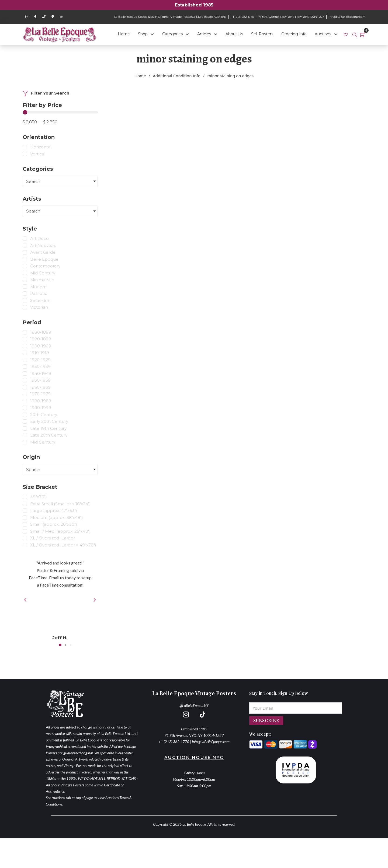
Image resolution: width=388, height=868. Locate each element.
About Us (234, 34)
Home (124, 34)
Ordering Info (294, 34)
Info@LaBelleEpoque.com (211, 742)
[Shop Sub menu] (152, 34)
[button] (60, 645)
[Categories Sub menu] (187, 34)
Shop (143, 34)
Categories (172, 34)
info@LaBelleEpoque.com (347, 17)
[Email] (296, 708)
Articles (204, 34)
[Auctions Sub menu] (336, 34)
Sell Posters (262, 34)
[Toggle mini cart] (363, 34)
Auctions (323, 34)
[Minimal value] (60, 112)
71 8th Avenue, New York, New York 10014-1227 (291, 17)
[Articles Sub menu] (216, 34)
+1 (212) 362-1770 (242, 17)
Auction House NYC (194, 757)
